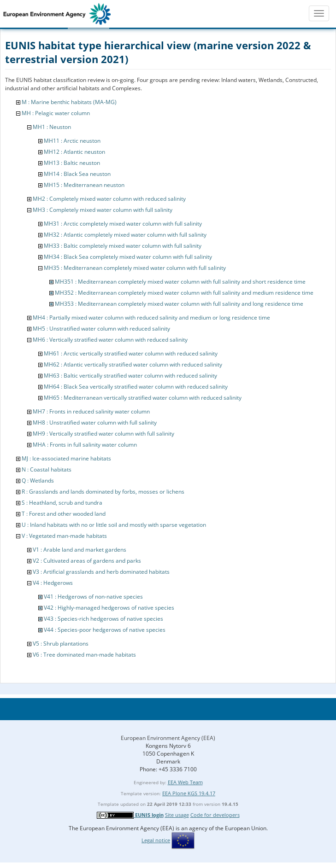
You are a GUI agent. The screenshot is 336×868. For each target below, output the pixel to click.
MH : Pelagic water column (56, 113)
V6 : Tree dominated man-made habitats (84, 655)
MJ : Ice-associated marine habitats (66, 458)
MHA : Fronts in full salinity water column (85, 445)
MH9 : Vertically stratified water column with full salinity (103, 434)
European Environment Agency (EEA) (168, 738)
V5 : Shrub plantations (61, 644)
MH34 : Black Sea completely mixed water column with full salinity (128, 257)
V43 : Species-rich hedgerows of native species (103, 619)
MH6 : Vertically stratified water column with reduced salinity (110, 340)
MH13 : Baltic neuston (72, 163)
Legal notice (156, 840)
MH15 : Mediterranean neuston (84, 185)
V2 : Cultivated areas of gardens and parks (87, 561)
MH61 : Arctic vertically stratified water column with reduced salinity (131, 353)
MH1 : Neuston (52, 127)
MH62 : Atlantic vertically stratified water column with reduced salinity (133, 364)
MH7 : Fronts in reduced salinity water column (91, 411)
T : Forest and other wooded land (64, 514)
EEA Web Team (185, 782)
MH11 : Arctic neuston (72, 141)
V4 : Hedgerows (53, 583)
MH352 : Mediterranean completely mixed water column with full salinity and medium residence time (184, 293)
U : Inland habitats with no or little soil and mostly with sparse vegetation (114, 525)
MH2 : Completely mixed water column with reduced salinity (109, 199)
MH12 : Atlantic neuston (74, 152)
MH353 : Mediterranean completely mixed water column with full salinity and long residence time (179, 304)
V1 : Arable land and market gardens (80, 550)
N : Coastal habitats (47, 469)
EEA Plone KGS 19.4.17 (189, 793)
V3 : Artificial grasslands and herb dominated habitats (101, 572)
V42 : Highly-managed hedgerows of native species (109, 608)
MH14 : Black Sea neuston (77, 174)
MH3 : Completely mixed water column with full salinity (103, 210)
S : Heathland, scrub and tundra (62, 503)
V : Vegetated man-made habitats (64, 536)
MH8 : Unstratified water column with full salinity (95, 422)
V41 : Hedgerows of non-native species (93, 597)
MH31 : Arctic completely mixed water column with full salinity (123, 224)
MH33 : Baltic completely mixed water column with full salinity (123, 246)
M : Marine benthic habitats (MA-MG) (69, 102)
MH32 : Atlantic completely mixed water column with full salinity (125, 235)
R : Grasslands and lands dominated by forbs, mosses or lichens (103, 492)
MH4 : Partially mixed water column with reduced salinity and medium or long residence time (151, 317)
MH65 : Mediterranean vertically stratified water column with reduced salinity (143, 398)
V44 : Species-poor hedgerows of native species (105, 630)
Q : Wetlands (38, 481)
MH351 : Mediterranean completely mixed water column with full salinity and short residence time (180, 282)
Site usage (177, 815)
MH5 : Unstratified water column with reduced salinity (101, 329)
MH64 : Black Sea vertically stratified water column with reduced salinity (136, 387)
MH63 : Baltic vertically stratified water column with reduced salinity (130, 376)
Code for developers (215, 815)
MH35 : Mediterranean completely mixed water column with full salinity (135, 268)
